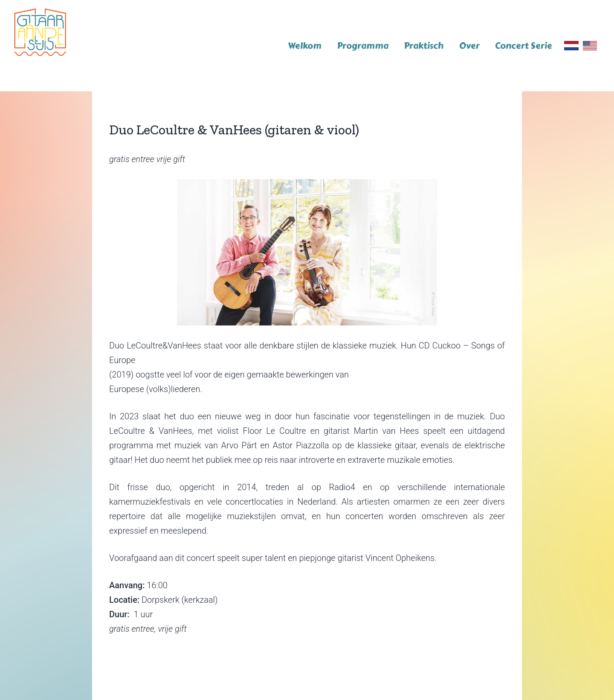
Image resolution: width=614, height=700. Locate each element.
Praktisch (424, 46)
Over (469, 46)
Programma (363, 46)
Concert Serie (524, 46)
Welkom (305, 46)
